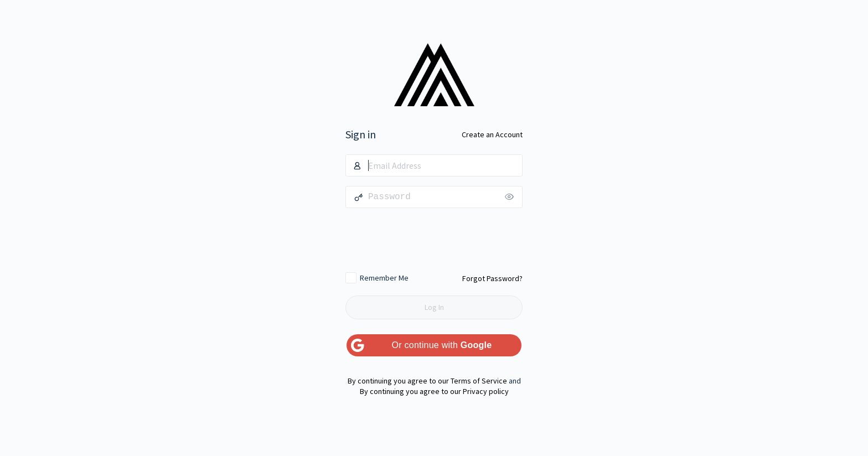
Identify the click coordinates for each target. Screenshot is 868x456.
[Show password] (512, 197)
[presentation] (434, 240)
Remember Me (384, 278)
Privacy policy (486, 391)
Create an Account (492, 134)
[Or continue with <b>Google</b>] (434, 345)
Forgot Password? (492, 278)
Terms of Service (479, 381)
